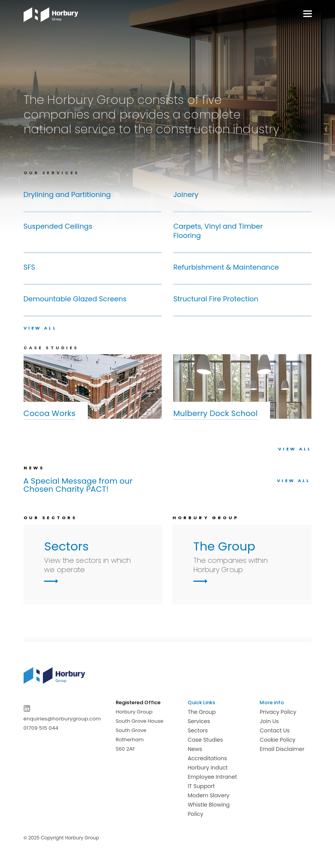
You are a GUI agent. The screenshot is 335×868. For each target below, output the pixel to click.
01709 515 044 (41, 728)
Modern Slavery (209, 795)
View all (40, 328)
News (195, 749)
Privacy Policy (278, 712)
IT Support (201, 786)
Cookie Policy (277, 740)
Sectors (198, 730)
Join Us (269, 721)
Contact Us (274, 730)
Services (199, 721)
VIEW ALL (295, 449)
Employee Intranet (212, 777)
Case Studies (205, 740)
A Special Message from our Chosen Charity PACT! (78, 485)
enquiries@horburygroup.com (62, 719)
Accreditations (207, 758)
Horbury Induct (208, 768)
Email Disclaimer (282, 749)
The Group (202, 712)
